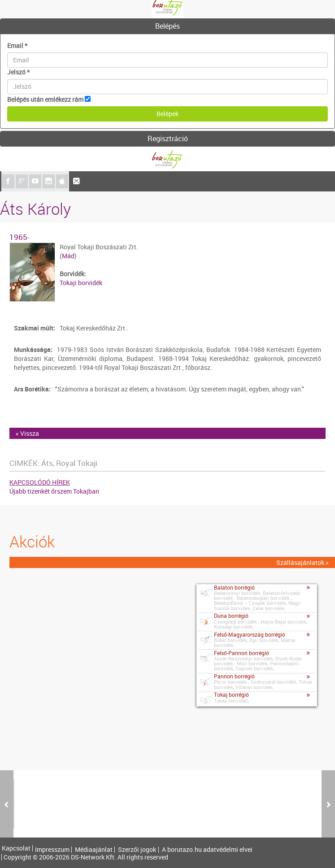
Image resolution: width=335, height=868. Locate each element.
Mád (68, 256)
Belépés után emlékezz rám (45, 99)
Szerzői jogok (137, 850)
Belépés (167, 26)
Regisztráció (168, 139)
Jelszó (18, 72)
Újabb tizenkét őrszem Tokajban (54, 491)
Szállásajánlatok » (302, 562)
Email (17, 46)
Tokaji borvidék (81, 283)
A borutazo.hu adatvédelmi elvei (207, 850)
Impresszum (52, 850)
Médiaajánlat (94, 850)
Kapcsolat (16, 848)
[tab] (167, 26)
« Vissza (27, 433)
